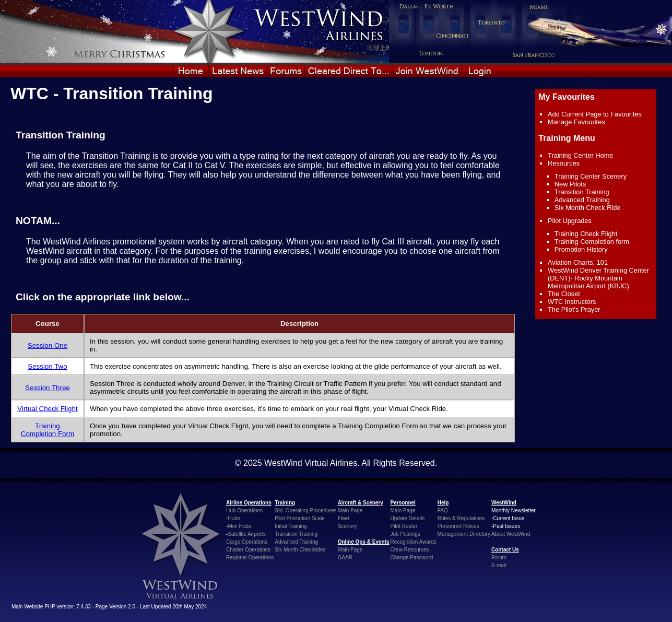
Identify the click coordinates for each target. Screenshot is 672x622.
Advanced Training (582, 200)
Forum (499, 558)
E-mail (499, 565)
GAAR (345, 558)
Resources (564, 163)
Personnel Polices (458, 526)
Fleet (344, 518)
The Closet (564, 294)
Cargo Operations (247, 542)
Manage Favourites (576, 122)
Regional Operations (250, 558)
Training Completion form (592, 242)
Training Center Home (580, 155)
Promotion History (581, 249)
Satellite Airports (246, 534)
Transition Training (582, 192)
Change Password (412, 558)
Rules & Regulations (461, 518)
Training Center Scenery (591, 176)
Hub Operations (244, 510)
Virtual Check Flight (47, 409)
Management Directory (464, 534)
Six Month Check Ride (588, 208)
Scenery (347, 526)
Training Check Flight (586, 234)
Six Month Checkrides (300, 550)
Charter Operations (248, 550)
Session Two (47, 366)
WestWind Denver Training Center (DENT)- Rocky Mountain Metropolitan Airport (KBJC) (598, 278)
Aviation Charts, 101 (578, 262)
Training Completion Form (48, 430)
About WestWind (511, 534)
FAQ (443, 510)
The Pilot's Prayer (574, 309)
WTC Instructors (572, 302)
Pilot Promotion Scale (300, 518)
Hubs (234, 518)
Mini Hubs (239, 526)
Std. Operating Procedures (305, 510)
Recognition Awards (414, 542)
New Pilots (570, 184)
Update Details (408, 518)
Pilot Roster (404, 526)
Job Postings (405, 534)
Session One (48, 345)
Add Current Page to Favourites (595, 114)
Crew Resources (410, 550)
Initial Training (291, 526)
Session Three (48, 388)
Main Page (350, 510)
